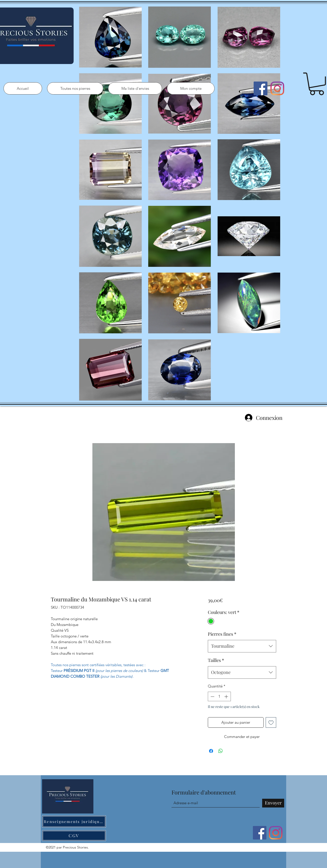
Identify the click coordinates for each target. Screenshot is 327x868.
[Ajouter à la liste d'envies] (271, 723)
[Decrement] (212, 697)
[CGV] (74, 836)
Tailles (216, 660)
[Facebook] (261, 88)
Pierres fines (222, 634)
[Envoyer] (273, 803)
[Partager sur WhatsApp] (221, 751)
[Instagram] (277, 88)
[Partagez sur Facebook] (211, 751)
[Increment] (227, 697)
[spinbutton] (219, 697)
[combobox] (242, 646)
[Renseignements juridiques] (74, 821)
